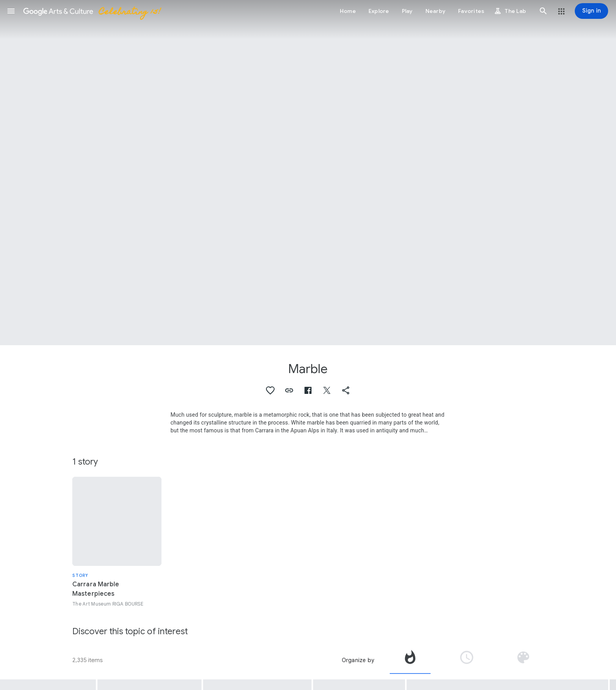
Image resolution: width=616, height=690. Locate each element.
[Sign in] (591, 11)
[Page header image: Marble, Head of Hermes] (308, 173)
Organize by (358, 660)
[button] (11, 11)
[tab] (410, 660)
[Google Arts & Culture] (92, 11)
